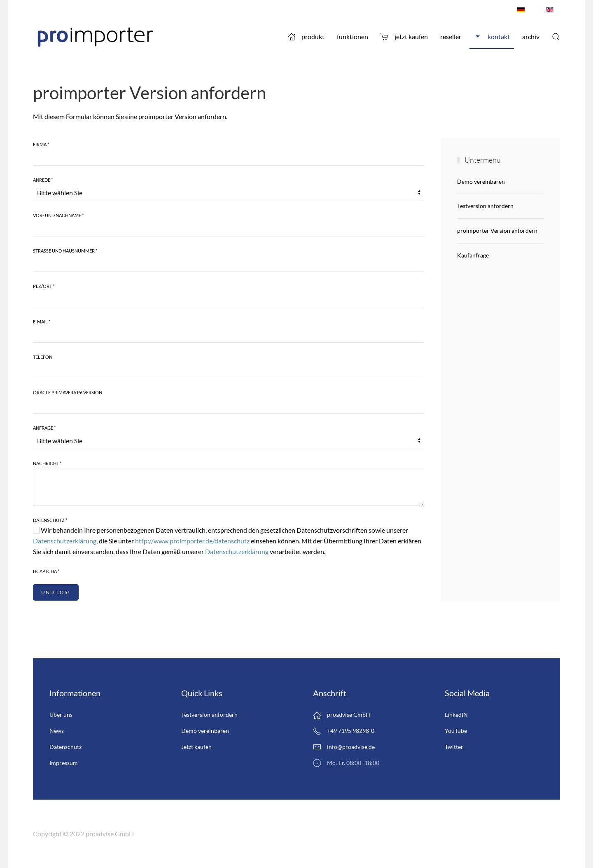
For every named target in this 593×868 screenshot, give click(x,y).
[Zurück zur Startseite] (95, 37)
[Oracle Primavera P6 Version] (229, 405)
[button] (556, 37)
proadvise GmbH (342, 715)
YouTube (456, 731)
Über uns (61, 715)
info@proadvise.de (351, 747)
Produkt (306, 37)
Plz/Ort (44, 286)
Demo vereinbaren (481, 181)
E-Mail (42, 322)
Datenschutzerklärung (65, 541)
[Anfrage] (229, 441)
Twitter (454, 747)
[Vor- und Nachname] (229, 228)
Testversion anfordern (485, 206)
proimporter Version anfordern (497, 230)
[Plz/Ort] (229, 299)
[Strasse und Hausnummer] (229, 264)
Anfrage (44, 428)
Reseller (451, 36)
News (57, 731)
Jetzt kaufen (404, 37)
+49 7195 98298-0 (344, 731)
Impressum (64, 763)
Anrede (43, 180)
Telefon (43, 357)
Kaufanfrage (473, 255)
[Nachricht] (229, 487)
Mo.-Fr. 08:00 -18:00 (346, 763)
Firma (41, 144)
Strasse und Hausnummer (65, 251)
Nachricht (47, 463)
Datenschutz (50, 520)
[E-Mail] (229, 335)
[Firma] (229, 157)
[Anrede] (229, 193)
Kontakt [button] (492, 37)
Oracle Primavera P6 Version (68, 392)
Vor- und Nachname (58, 215)
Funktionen (353, 36)
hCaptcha (46, 571)
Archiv (531, 36)
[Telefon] (229, 370)
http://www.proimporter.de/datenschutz (192, 541)
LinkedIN (456, 715)
